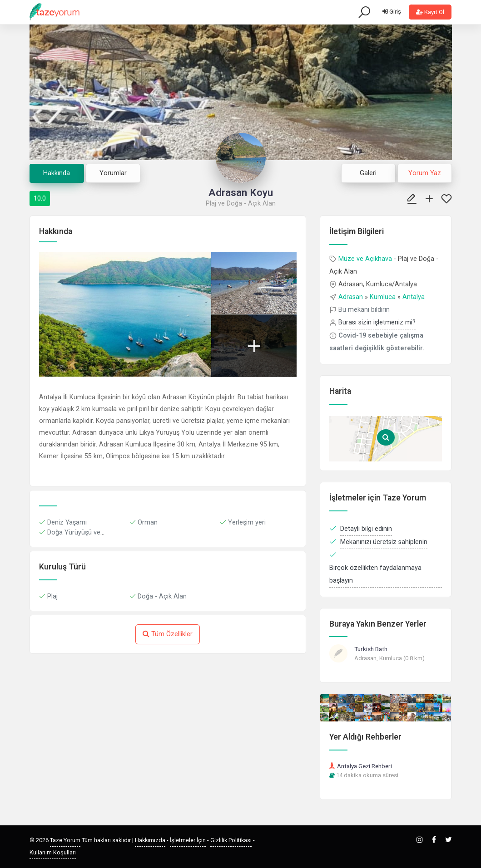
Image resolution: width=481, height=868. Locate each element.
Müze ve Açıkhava (365, 259)
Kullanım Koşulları (53, 852)
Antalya (414, 297)
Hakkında (57, 173)
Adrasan (351, 297)
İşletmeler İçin (188, 840)
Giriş (392, 12)
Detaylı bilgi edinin (366, 529)
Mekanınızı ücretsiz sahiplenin (384, 542)
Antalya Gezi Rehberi (364, 766)
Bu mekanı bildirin (364, 310)
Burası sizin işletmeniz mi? (377, 322)
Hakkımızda (150, 840)
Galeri (368, 173)
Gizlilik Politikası (231, 840)
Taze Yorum (65, 840)
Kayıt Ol (430, 12)
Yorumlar (113, 173)
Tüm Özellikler (168, 634)
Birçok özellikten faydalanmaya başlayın (375, 574)
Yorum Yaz (425, 173)
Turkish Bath (371, 649)
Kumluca (383, 297)
